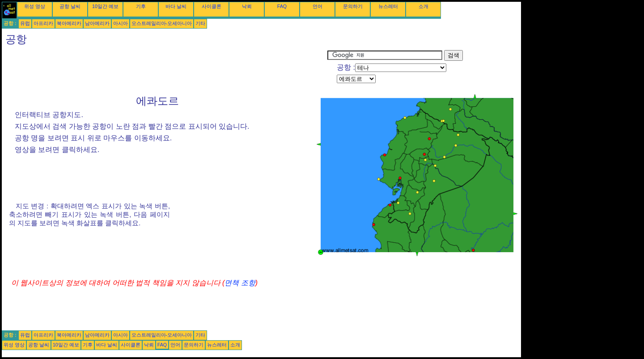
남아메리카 (97, 23)
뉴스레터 (388, 6)
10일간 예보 (105, 6)
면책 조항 (240, 283)
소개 (424, 6)
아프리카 (43, 23)
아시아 (121, 23)
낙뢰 (247, 6)
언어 (318, 6)
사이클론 (212, 6)
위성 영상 (35, 6)
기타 (200, 23)
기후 (141, 6)
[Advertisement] (165, 70)
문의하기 (353, 6)
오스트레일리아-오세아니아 (162, 23)
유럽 (25, 23)
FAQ (282, 6)
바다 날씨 (176, 6)
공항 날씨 (70, 6)
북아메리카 (69, 23)
